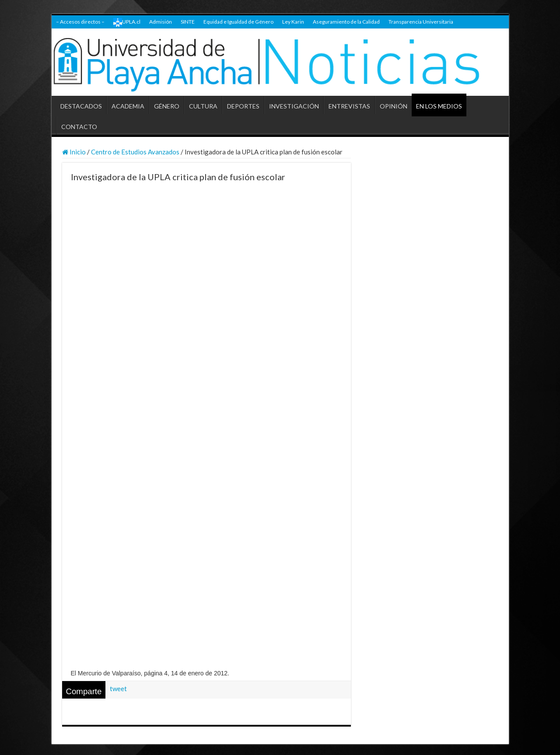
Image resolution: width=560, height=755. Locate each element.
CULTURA (203, 106)
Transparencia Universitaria (421, 22)
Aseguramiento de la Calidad (346, 22)
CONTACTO (79, 127)
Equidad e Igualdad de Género (238, 22)
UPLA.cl (127, 22)
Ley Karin (293, 22)
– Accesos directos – (80, 22)
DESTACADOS (81, 106)
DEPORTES (243, 106)
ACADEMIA (128, 106)
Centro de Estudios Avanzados (135, 152)
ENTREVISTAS (349, 106)
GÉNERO (167, 106)
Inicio (74, 152)
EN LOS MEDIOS (439, 106)
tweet (118, 689)
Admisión (161, 22)
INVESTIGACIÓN (294, 106)
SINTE (188, 22)
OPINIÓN (394, 106)
